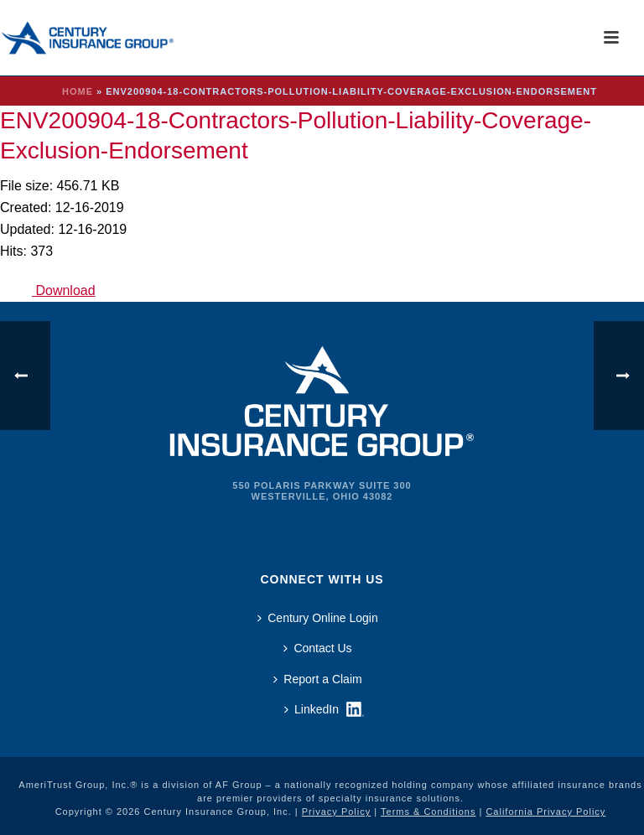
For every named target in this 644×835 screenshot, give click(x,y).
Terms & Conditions (428, 812)
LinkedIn (312, 709)
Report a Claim (317, 679)
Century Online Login (318, 618)
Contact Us (317, 648)
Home (78, 91)
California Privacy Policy (545, 812)
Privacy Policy (336, 812)
